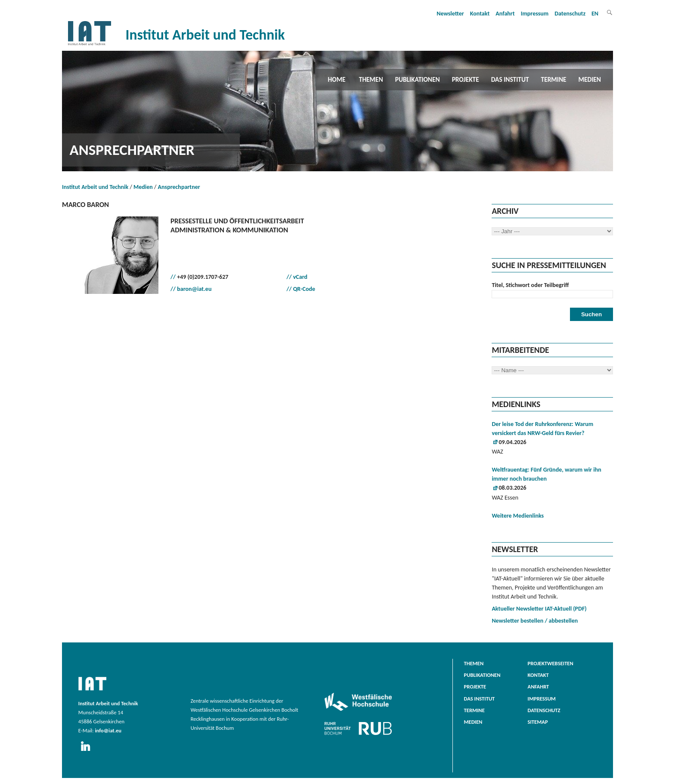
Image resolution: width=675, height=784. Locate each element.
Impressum (535, 14)
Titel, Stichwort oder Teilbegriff (530, 285)
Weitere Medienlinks (518, 516)
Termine (554, 79)
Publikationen (418, 79)
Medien (590, 79)
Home (337, 79)
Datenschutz (570, 14)
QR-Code (304, 289)
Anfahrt (505, 14)
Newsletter (450, 14)
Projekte (466, 79)
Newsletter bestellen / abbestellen (535, 621)
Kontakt (480, 14)
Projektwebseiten (551, 663)
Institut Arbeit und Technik (95, 187)
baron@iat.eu (194, 289)
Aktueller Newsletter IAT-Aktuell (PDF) (539, 609)
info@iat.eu (108, 730)
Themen (371, 79)
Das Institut (510, 79)
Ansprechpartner (179, 187)
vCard (300, 277)
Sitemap (538, 722)
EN (595, 14)
